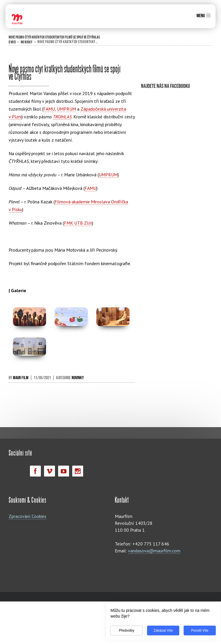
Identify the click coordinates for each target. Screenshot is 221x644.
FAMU (49, 109)
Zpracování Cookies (27, 516)
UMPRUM (66, 109)
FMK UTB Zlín (78, 223)
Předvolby (123, 630)
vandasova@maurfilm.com (154, 551)
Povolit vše (196, 630)
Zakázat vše (160, 630)
